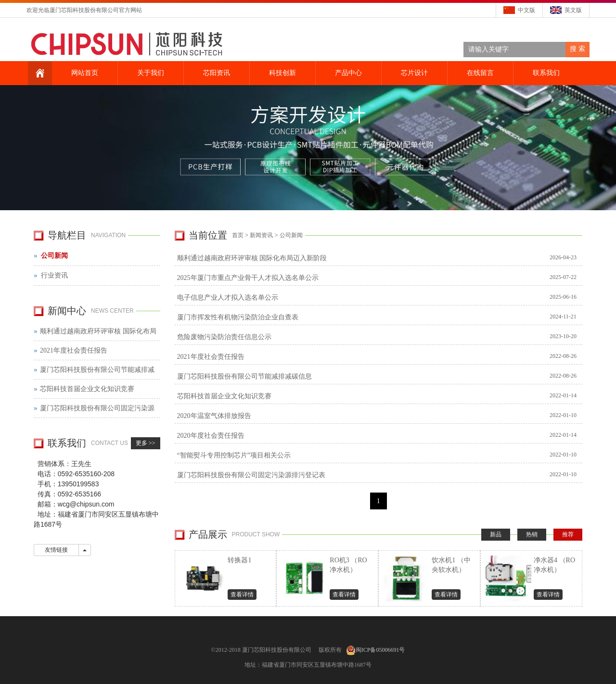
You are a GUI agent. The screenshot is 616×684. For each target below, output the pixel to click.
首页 (238, 235)
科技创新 (281, 73)
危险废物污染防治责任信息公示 (379, 336)
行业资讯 (54, 275)
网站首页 (83, 73)
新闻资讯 (261, 235)
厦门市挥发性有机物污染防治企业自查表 (379, 317)
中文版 (526, 10)
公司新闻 (291, 235)
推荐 (568, 534)
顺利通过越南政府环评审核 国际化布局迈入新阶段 (379, 258)
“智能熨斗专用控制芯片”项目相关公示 (379, 455)
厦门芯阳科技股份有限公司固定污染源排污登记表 (379, 475)
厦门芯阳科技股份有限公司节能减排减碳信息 (379, 376)
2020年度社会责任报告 (379, 435)
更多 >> (146, 443)
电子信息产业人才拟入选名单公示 (379, 297)
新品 (496, 534)
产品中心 (347, 73)
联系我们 (545, 73)
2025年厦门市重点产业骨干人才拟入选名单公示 (379, 277)
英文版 (573, 10)
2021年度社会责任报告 (379, 356)
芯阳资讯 (215, 73)
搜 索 (577, 49)
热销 (532, 534)
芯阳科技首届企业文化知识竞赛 (379, 396)
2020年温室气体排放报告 (379, 415)
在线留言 (479, 73)
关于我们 (149, 73)
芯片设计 (413, 73)
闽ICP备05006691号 (380, 650)
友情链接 (56, 550)
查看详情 (242, 595)
